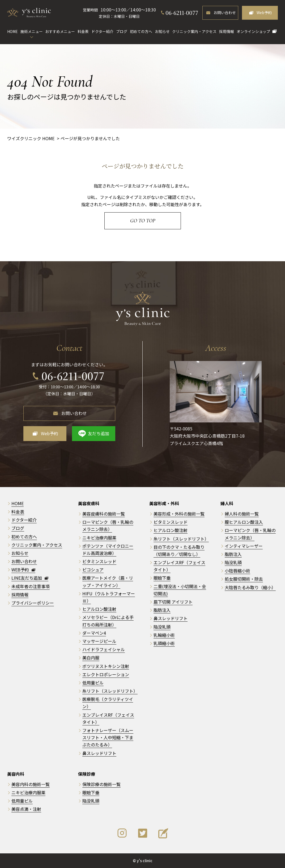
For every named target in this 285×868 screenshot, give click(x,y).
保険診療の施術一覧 (101, 784)
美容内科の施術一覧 (31, 784)
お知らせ (162, 31)
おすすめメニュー (60, 31)
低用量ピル (93, 683)
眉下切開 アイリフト (173, 602)
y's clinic (145, 861)
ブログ (122, 31)
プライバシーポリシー (33, 603)
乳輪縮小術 (164, 635)
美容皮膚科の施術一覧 (104, 514)
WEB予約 (23, 570)
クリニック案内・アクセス (194, 31)
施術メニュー (32, 31)
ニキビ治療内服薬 (99, 538)
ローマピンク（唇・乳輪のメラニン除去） (108, 526)
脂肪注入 (162, 610)
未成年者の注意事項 (31, 586)
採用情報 (227, 31)
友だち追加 (99, 433)
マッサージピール (99, 641)
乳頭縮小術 (164, 643)
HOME (12, 31)
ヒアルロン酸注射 (99, 609)
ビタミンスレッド (99, 561)
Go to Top (143, 221)
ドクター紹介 (102, 31)
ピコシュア (93, 570)
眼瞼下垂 (162, 578)
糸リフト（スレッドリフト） (110, 691)
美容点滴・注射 (26, 809)
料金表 (83, 31)
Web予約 (264, 13)
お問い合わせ (225, 13)
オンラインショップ (253, 31)
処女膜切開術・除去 (244, 579)
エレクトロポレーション (106, 674)
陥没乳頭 (162, 627)
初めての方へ (141, 31)
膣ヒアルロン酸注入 (244, 522)
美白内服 (91, 658)
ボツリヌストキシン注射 (106, 666)
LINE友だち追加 (30, 578)
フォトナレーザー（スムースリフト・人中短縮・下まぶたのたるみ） (108, 737)
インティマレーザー (244, 546)
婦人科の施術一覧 (242, 514)
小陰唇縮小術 (237, 571)
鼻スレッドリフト (99, 753)
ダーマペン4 (94, 633)
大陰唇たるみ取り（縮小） (250, 587)
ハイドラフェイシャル (104, 649)
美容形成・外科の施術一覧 (179, 514)
